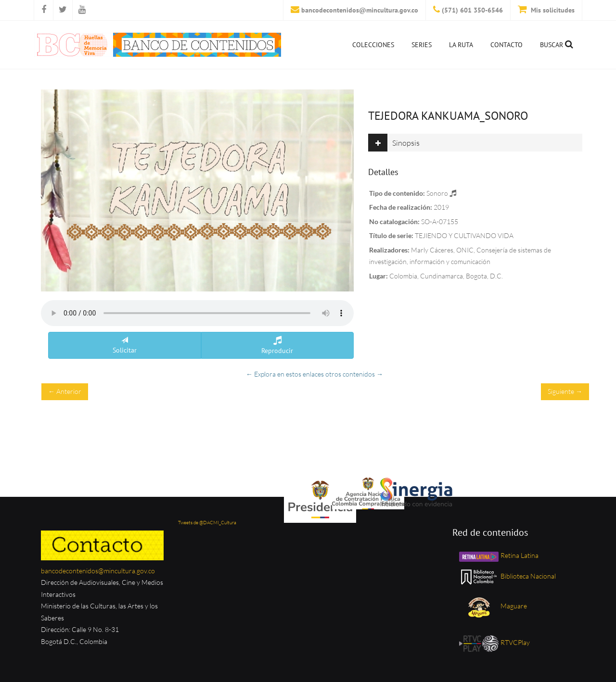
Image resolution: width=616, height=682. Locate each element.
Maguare (501, 606)
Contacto (507, 45)
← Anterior (65, 391)
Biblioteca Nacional (507, 576)
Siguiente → (565, 391)
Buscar (557, 44)
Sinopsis (394, 143)
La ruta (461, 45)
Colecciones (373, 45)
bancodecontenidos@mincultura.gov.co (360, 10)
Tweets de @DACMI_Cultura (207, 523)
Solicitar (125, 346)
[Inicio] (158, 45)
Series (422, 45)
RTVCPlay (494, 642)
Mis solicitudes (552, 10)
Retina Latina (498, 555)
